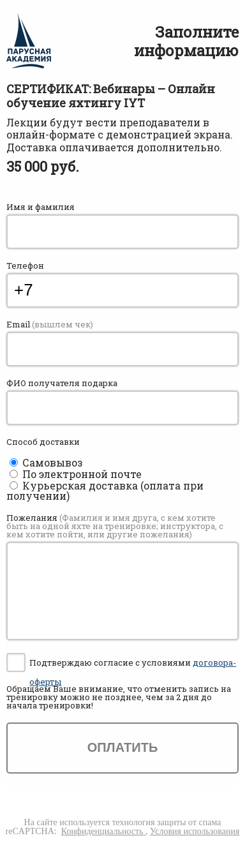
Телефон (25, 266)
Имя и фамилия (41, 207)
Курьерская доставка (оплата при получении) (105, 490)
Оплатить (123, 747)
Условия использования (195, 831)
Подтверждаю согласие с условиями (133, 664)
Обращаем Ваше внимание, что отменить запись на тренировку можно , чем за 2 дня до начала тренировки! (119, 697)
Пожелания (115, 526)
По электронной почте (82, 474)
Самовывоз (53, 462)
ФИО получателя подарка (62, 383)
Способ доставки (43, 442)
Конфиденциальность (103, 831)
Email (50, 325)
